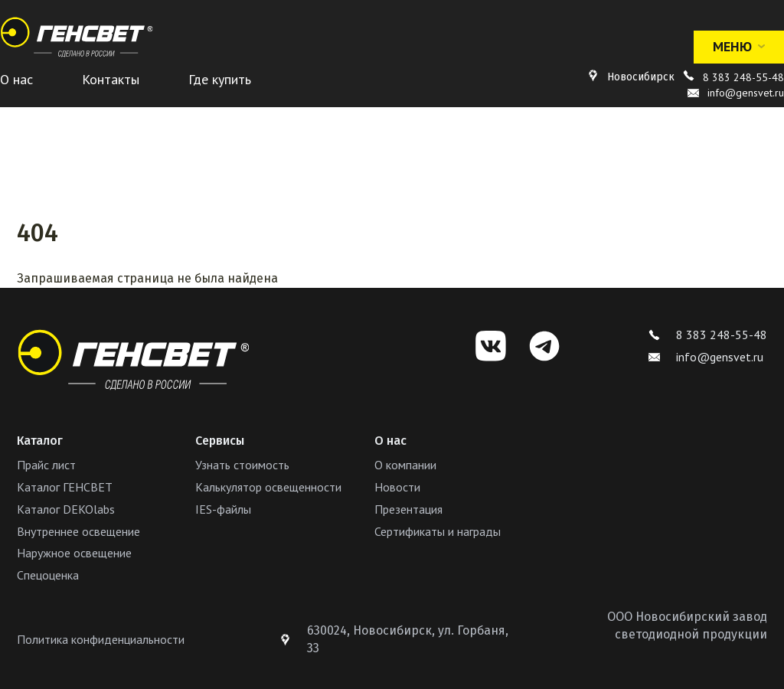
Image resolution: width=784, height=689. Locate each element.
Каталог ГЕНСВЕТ (65, 487)
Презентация (408, 509)
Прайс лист (46, 465)
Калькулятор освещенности (268, 487)
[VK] (491, 346)
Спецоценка (48, 575)
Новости (397, 487)
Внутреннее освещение (78, 531)
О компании (405, 465)
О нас (16, 79)
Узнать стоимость (242, 465)
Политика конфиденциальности (101, 639)
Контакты (111, 79)
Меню (739, 46)
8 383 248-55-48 (743, 77)
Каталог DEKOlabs (66, 509)
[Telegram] (544, 346)
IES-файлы (223, 509)
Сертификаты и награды (438, 531)
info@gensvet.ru (706, 357)
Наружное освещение (74, 553)
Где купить (220, 79)
